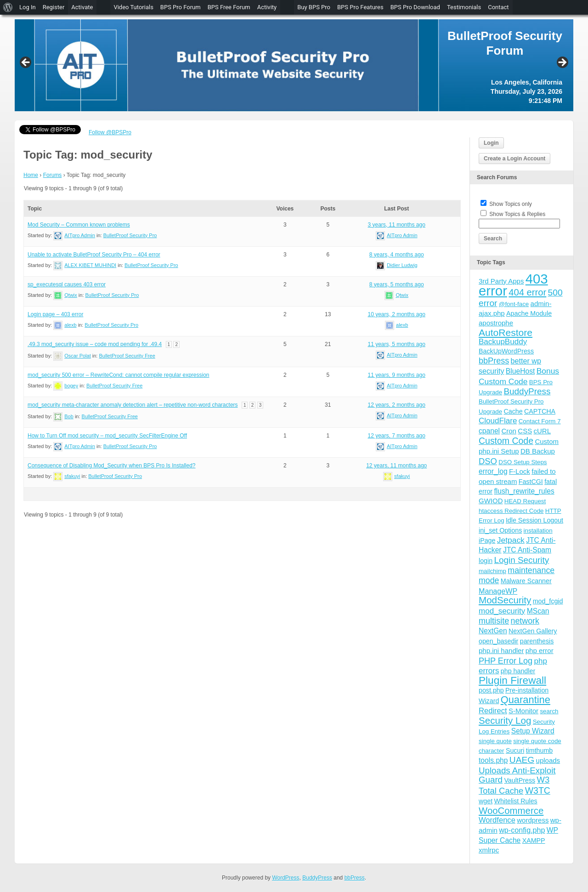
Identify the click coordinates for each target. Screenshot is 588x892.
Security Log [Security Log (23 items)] (505, 720)
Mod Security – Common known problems (79, 225)
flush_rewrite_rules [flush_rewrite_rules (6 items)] (524, 491)
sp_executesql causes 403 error (67, 284)
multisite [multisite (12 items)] (494, 621)
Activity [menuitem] (267, 7)
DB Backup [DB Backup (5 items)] (538, 451)
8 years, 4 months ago (397, 255)
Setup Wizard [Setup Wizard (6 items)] (533, 731)
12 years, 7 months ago (396, 436)
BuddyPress (317, 878)
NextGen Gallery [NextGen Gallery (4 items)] (533, 631)
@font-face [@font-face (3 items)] (514, 304)
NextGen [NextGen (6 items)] (493, 631)
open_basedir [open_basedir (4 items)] (498, 641)
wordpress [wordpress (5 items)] (533, 820)
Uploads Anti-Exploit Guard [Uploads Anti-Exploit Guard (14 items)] (517, 775)
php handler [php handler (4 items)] (518, 671)
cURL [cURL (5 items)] (542, 431)
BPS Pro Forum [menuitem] (181, 7)
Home (31, 175)
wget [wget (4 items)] (486, 801)
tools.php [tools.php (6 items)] (493, 760)
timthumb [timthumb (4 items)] (540, 750)
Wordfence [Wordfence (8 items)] (497, 820)
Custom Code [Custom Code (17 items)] (506, 441)
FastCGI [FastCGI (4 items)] (531, 482)
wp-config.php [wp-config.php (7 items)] (522, 830)
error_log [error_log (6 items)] (493, 471)
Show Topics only (511, 204)
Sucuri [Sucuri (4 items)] (515, 750)
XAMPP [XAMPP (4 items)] (534, 841)
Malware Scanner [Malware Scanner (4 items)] (526, 581)
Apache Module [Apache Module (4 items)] (529, 313)
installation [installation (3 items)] (538, 531)
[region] (294, 65)
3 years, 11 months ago (396, 225)
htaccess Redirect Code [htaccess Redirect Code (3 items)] (511, 511)
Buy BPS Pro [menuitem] (314, 7)
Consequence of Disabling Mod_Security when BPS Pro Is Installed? (112, 466)
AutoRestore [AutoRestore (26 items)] (506, 332)
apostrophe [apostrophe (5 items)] (496, 323)
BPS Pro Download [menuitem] (415, 7)
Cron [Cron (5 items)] (509, 431)
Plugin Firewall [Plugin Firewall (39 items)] (512, 680)
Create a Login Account (514, 159)
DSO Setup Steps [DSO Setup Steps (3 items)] (523, 462)
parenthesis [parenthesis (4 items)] (537, 641)
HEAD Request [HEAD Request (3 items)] (525, 501)
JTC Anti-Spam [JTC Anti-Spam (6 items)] (527, 550)
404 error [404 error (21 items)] (527, 292)
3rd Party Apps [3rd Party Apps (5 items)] (501, 281)
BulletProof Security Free (127, 356)
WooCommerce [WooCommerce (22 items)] (511, 811)
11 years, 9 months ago (396, 375)
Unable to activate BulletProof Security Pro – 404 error (94, 255)
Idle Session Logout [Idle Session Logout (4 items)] (534, 520)
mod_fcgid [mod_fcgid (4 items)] (548, 601)
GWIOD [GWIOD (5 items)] (491, 501)
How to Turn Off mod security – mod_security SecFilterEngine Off (107, 436)
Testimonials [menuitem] (464, 7)
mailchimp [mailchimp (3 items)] (492, 571)
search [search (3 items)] (549, 711)
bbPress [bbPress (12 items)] (494, 361)
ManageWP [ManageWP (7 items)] (498, 591)
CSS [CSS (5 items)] (525, 431)
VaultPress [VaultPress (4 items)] (520, 780)
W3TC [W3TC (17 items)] (538, 790)
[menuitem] (8, 7)
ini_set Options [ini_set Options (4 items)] (500, 530)
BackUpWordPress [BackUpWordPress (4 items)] (506, 351)
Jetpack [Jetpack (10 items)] (511, 540)
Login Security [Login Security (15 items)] (521, 560)
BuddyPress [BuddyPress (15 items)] (527, 391)
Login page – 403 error (55, 314)
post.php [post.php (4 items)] (491, 690)
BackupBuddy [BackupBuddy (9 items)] (503, 342)
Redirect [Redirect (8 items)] (493, 711)
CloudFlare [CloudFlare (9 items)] (498, 421)
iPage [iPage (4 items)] (487, 540)
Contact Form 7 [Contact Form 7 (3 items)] (540, 421)
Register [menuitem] (54, 7)
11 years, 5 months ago (396, 344)
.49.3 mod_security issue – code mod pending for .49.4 (95, 344)
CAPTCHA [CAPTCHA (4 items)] (540, 411)
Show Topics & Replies (517, 214)
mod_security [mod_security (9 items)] (502, 611)
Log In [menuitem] (28, 7)
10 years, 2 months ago (396, 314)
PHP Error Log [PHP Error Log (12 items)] (506, 661)
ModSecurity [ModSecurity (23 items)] (505, 600)
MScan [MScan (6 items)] (538, 611)
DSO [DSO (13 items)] (488, 461)
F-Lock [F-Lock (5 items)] (520, 471)
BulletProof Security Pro (130, 235)
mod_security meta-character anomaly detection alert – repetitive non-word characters (133, 405)
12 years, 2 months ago (396, 405)
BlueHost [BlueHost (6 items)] (520, 371)
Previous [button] (26, 63)
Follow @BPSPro (110, 132)
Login (491, 143)
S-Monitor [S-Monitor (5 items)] (523, 711)
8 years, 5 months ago (397, 284)
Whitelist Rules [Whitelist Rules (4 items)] (515, 801)
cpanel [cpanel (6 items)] (489, 431)
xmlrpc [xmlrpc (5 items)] (489, 850)
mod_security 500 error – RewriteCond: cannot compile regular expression (119, 375)
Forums (53, 175)
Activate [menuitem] (82, 7)
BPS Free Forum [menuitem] (229, 7)
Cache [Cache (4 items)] (513, 411)
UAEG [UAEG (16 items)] (522, 760)
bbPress (355, 878)
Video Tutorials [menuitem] (133, 7)
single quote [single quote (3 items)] (495, 741)
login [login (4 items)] (486, 561)
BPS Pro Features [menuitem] (360, 7)
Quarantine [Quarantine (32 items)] (526, 700)
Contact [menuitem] (498, 7)
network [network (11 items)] (525, 621)
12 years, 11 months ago (396, 466)
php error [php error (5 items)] (540, 651)
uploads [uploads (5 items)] (548, 760)
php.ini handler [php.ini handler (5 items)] (501, 651)
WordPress (286, 878)
